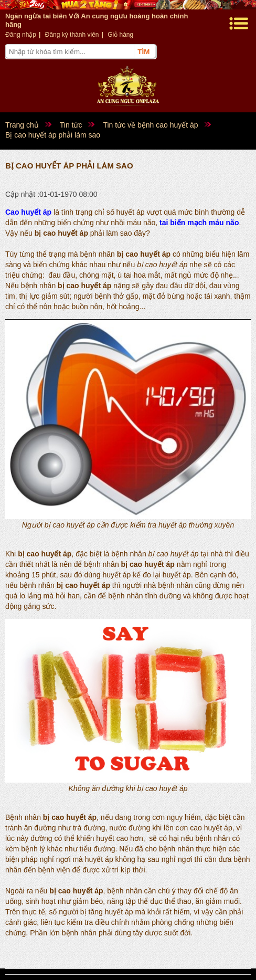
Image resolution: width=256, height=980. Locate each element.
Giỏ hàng (120, 35)
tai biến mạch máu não (199, 223)
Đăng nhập (21, 35)
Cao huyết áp (28, 212)
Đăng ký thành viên (72, 35)
